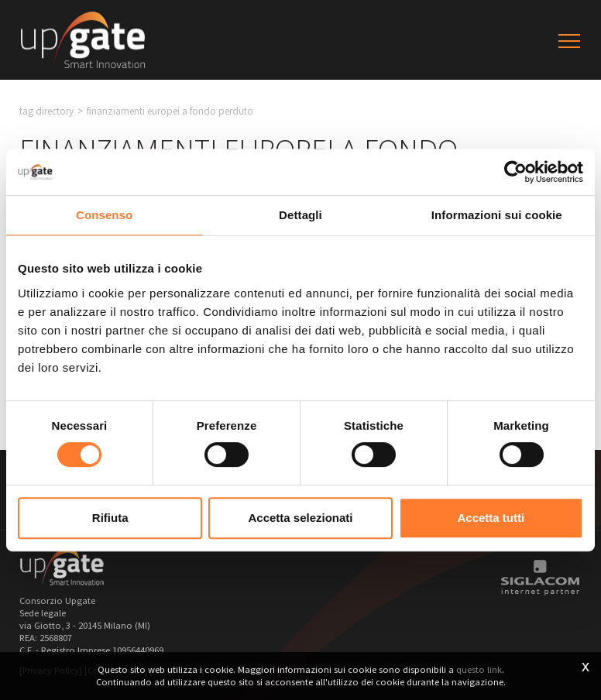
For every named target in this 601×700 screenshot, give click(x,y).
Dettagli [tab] (300, 215)
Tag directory (46, 111)
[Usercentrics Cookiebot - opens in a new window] (515, 172)
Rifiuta (110, 518)
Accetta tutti (491, 518)
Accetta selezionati (300, 518)
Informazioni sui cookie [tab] (497, 215)
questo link (479, 669)
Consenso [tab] (104, 215)
